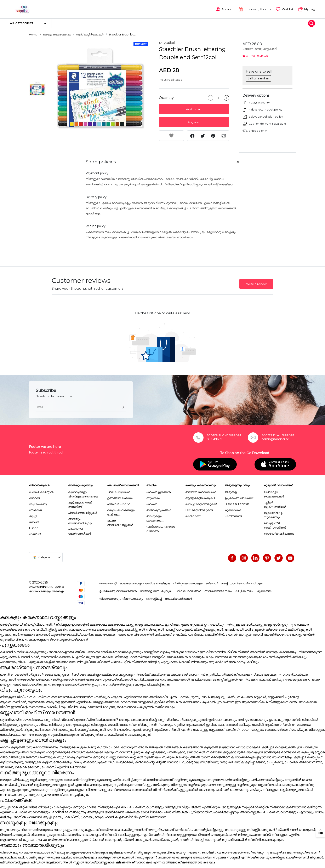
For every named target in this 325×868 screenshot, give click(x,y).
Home (33, 34)
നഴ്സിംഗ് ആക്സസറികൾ (275, 504)
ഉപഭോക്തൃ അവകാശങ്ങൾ (118, 591)
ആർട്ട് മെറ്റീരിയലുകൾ (90, 34)
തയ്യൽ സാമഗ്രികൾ (201, 492)
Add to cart (194, 109)
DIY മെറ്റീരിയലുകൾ (199, 510)
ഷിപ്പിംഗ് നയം (244, 591)
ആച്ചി (33, 516)
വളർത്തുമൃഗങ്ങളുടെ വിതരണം (161, 528)
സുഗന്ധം (153, 498)
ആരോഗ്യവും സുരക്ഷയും (273, 515)
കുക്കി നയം (264, 591)
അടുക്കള (231, 492)
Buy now (194, 122)
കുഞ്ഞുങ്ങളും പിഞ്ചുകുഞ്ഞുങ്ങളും (83, 494)
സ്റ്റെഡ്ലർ (167, 42)
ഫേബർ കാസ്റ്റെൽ (41, 492)
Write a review (256, 284)
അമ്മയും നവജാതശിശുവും (80, 521)
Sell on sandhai (258, 78)
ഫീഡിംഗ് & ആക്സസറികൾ (79, 531)
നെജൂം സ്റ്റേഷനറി (266, 49)
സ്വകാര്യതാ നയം (218, 591)
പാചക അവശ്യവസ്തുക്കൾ (120, 522)
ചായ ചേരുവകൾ (119, 492)
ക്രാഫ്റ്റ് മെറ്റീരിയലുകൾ (201, 504)
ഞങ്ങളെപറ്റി (108, 583)
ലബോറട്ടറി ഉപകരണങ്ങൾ (274, 494)
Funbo (34, 528)
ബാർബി (35, 498)
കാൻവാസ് (193, 516)
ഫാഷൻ (152, 504)
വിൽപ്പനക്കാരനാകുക (188, 583)
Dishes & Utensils (237, 504)
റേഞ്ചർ (35, 534)
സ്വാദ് (34, 522)
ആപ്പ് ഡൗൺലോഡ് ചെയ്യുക (242, 583)
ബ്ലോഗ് (212, 583)
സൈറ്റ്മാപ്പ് (154, 598)
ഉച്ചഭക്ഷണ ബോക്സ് (239, 498)
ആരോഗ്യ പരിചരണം (279, 533)
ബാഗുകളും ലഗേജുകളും (155, 518)
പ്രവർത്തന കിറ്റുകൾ (83, 513)
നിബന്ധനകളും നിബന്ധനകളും (121, 598)
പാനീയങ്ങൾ (233, 516)
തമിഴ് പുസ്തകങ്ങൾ (159, 510)
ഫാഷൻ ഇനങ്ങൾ (158, 492)
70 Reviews (259, 56)
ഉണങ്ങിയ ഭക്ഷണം (120, 498)
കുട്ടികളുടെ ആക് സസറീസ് (80, 504)
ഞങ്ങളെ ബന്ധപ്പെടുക (156, 591)
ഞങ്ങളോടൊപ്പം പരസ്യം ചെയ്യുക (145, 583)
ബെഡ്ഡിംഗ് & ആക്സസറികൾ (275, 525)
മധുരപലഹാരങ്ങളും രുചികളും (121, 512)
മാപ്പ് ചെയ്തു (38, 504)
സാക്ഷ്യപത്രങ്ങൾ (178, 598)
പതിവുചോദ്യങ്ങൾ (188, 591)
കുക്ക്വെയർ (233, 510)
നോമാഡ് (35, 510)
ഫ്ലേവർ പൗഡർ (119, 504)
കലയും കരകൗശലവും (57, 34)
